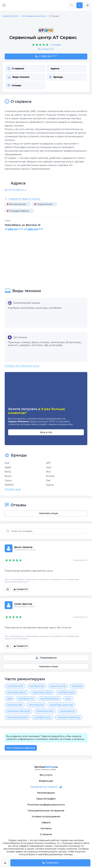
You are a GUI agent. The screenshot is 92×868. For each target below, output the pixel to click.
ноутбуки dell (15, 705)
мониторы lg (67, 711)
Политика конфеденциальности (46, 805)
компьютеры (27, 308)
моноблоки (55, 308)
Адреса (55, 69)
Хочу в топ (46, 432)
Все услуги (46, 775)
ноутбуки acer (15, 686)
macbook (77, 686)
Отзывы (14, 85)
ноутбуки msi (26, 699)
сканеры (26, 342)
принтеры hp (58, 686)
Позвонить (50, 863)
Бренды (56, 77)
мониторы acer (45, 711)
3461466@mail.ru (18, 190)
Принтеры (14, 342)
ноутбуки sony (43, 717)
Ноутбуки (13, 308)
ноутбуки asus (66, 692)
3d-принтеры (73, 342)
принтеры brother (17, 717)
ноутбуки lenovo (50, 699)
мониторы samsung (61, 705)
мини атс (13, 345)
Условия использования (46, 817)
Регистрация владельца (21, 748)
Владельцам (46, 781)
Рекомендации (46, 793)
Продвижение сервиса (44, 787)
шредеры (25, 345)
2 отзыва (56, 45)
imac (68, 699)
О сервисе (16, 69)
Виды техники (18, 77)
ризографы (56, 345)
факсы (36, 342)
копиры (45, 342)
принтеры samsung (18, 711)
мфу (46, 345)
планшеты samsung (69, 717)
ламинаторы (57, 342)
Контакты (46, 828)
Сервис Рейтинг (10, 16)
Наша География (46, 799)
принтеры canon (42, 692)
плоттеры (37, 345)
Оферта (46, 822)
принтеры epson (17, 692)
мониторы (42, 308)
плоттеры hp (36, 705)
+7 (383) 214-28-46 (46, 56)
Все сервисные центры (34, 16)
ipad (10, 699)
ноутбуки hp (37, 686)
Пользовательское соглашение (46, 811)
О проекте (46, 834)
